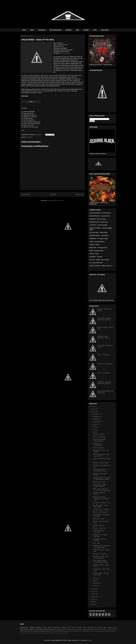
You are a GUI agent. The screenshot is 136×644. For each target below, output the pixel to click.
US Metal (74, 631)
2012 (93, 594)
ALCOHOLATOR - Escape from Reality (100, 506)
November (96, 417)
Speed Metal (26, 631)
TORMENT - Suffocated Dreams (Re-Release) (104, 383)
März (95, 581)
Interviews (42, 30)
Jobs (77, 30)
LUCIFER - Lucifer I (99, 434)
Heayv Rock (113, 631)
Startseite (53, 194)
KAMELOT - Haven (98, 519)
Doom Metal (66, 630)
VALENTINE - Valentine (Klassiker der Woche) (104, 319)
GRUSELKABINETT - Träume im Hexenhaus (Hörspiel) (102, 479)
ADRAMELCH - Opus (99, 482)
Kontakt (86, 30)
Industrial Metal (42, 633)
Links (95, 30)
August (95, 424)
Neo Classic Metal (29, 633)
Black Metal (48, 631)
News (32, 30)
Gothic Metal (93, 630)
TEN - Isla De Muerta (103, 373)
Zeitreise (66, 633)
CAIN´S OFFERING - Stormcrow (99, 531)
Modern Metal (61, 633)
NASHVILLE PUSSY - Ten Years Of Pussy (100, 557)
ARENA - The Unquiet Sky (100, 512)
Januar (95, 586)
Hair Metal (108, 628)
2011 (93, 597)
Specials (69, 30)
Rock (114, 628)
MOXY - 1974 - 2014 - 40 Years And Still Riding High (101, 489)
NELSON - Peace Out (99, 528)
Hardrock (24, 627)
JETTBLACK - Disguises (100, 554)
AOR (74, 628)
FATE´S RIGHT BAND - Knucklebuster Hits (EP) (100, 561)
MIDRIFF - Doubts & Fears (101, 463)
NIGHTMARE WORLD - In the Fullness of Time (100, 470)
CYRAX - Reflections (103, 355)
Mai (94, 432)
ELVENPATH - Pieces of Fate (101, 503)
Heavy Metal (35, 627)
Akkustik (108, 631)
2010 (93, 599)
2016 (93, 409)
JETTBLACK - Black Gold (105, 364)
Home (24, 30)
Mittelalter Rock (54, 633)
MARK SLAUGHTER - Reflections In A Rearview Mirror (101, 499)
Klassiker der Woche (95, 628)
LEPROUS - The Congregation (98, 444)
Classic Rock (80, 631)
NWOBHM (42, 631)
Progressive (56, 628)
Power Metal (47, 628)
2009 (93, 602)
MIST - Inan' (96, 543)
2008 (93, 604)
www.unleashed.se (65, 53)
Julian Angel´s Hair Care (90, 631)
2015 (93, 412)
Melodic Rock (66, 628)
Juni (94, 429)
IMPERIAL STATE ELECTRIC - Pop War (104, 337)
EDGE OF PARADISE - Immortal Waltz (100, 440)
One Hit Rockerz (108, 630)
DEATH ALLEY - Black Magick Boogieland (99, 485)
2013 (93, 591)
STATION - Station (98, 526)
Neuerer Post (26, 194)
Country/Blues (59, 630)
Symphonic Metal (49, 629)
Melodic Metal (82, 628)
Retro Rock (55, 631)
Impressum (105, 30)
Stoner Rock (62, 631)
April (95, 578)
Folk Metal (22, 633)
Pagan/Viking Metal (101, 631)
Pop (31, 631)
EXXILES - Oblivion (98, 448)
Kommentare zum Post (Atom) (56, 200)
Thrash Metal (38, 629)
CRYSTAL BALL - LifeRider (101, 509)
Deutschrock (69, 631)
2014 (93, 589)
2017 (93, 407)
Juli (94, 427)
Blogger (90, 640)
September (96, 422)
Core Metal (36, 631)
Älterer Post (80, 194)
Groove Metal (36, 633)
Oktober (96, 419)
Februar (96, 583)
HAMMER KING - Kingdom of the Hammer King (101, 546)
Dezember (96, 414)
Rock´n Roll (100, 630)
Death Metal (29, 137)
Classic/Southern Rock (76, 630)
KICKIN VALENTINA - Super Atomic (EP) (101, 455)
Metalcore (48, 633)
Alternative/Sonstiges (27, 629)
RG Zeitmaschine (56, 30)
